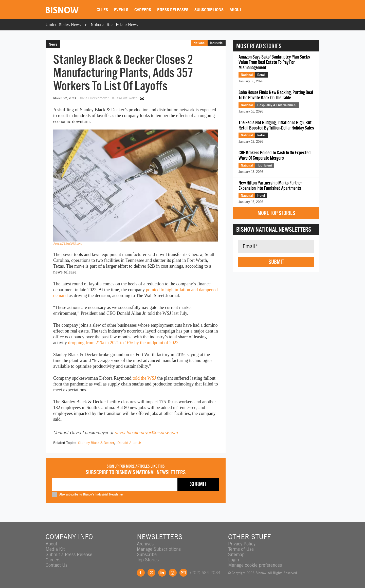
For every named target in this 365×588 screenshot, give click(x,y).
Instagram (173, 573)
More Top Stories (276, 213)
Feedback (183, 573)
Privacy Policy (242, 544)
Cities (102, 10)
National (199, 43)
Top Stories (148, 560)
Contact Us (57, 565)
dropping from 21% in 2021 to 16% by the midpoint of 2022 (123, 343)
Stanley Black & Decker (96, 443)
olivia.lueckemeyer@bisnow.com (146, 433)
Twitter (151, 573)
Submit (276, 262)
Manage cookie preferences (255, 565)
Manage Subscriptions (159, 549)
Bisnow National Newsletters (274, 229)
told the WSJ (144, 378)
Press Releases (173, 10)
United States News (63, 25)
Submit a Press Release (69, 554)
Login (234, 560)
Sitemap (236, 554)
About (236, 10)
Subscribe (147, 554)
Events (121, 10)
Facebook (141, 573)
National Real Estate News (114, 25)
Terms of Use (241, 549)
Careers (143, 10)
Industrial (217, 43)
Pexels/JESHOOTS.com (68, 244)
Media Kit (55, 549)
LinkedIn (162, 573)
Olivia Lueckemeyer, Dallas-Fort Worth (109, 98)
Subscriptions (209, 10)
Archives (145, 544)
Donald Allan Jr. (130, 443)
